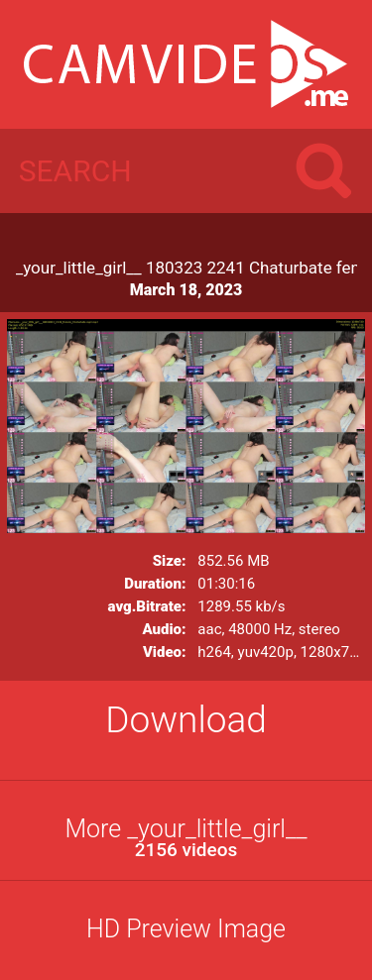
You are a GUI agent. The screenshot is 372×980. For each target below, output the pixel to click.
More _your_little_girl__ (186, 838)
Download (186, 720)
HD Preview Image (186, 929)
